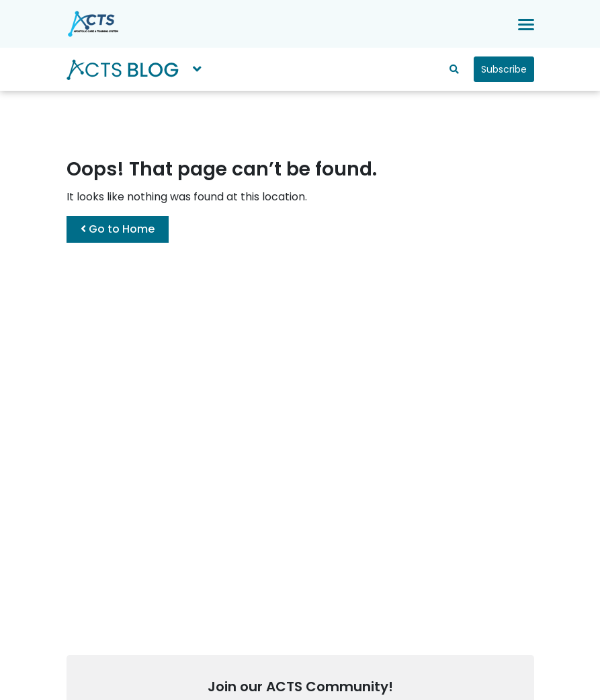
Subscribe (504, 69)
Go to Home (118, 229)
